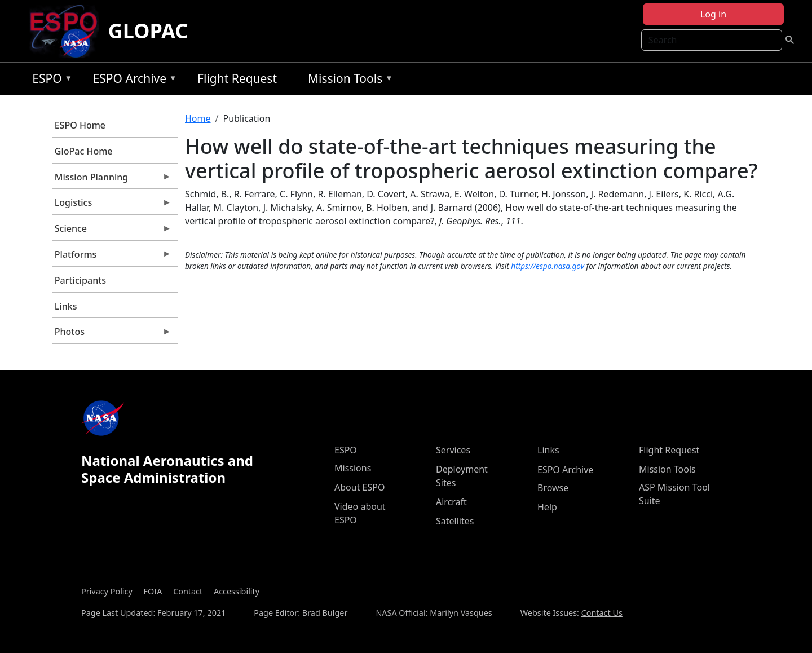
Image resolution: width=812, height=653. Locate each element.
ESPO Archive (132, 80)
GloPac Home (84, 151)
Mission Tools (348, 80)
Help (547, 507)
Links (66, 306)
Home (198, 118)
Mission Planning (112, 180)
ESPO (49, 80)
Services (453, 450)
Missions (353, 468)
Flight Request (237, 78)
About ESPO (359, 487)
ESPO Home (80, 125)
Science (112, 231)
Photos (112, 334)
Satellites (455, 521)
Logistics (112, 205)
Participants (80, 280)
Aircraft (451, 502)
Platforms (112, 257)
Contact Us (602, 613)
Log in (713, 14)
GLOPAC (148, 31)
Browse (553, 488)
